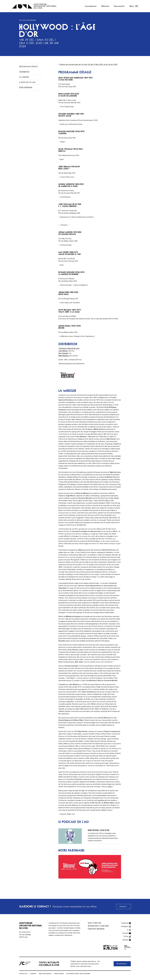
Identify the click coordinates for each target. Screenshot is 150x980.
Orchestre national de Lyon (69, 348)
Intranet (33, 974)
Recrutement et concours (98, 926)
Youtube (125, 933)
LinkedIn (125, 940)
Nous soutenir (119, 6)
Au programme (91, 6)
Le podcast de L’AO (27, 82)
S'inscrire (123, 907)
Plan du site (23, 974)
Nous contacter (94, 923)
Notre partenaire (26, 87)
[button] (133, 6)
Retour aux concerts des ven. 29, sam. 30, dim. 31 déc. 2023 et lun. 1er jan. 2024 (89, 64)
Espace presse (59, 974)
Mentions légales (45, 974)
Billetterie (105, 6)
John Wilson (63, 351)
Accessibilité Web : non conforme (78, 974)
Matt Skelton (64, 356)
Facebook (125, 923)
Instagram (125, 926)
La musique (24, 77)
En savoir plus (124, 963)
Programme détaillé (28, 67)
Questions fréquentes (96, 929)
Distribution (24, 72)
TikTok (126, 936)
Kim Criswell (63, 353)
